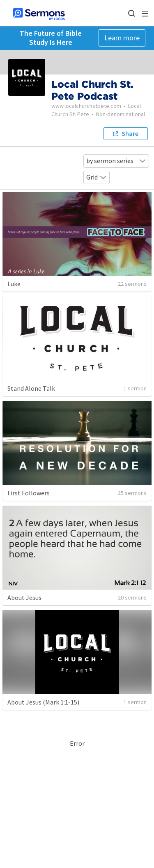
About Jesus (24, 597)
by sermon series (116, 161)
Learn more (122, 38)
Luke (14, 284)
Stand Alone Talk (31, 388)
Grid (97, 177)
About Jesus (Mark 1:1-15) (43, 702)
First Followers (29, 493)
